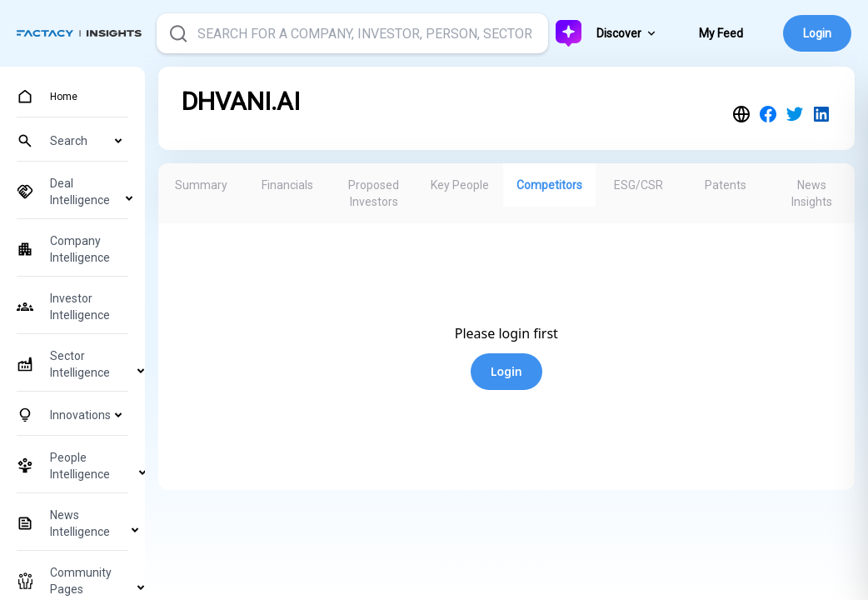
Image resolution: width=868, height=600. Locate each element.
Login (817, 33)
